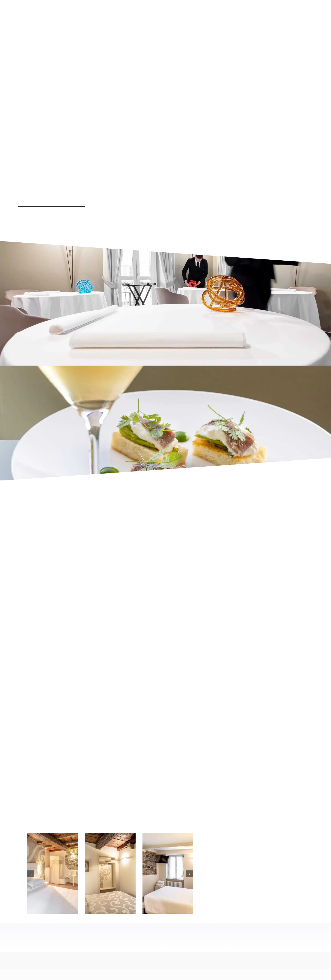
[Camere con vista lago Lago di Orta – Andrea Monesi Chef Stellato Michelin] (53, 836)
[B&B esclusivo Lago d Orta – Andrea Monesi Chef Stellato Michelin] (110, 836)
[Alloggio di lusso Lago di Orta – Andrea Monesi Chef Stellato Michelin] (168, 836)
